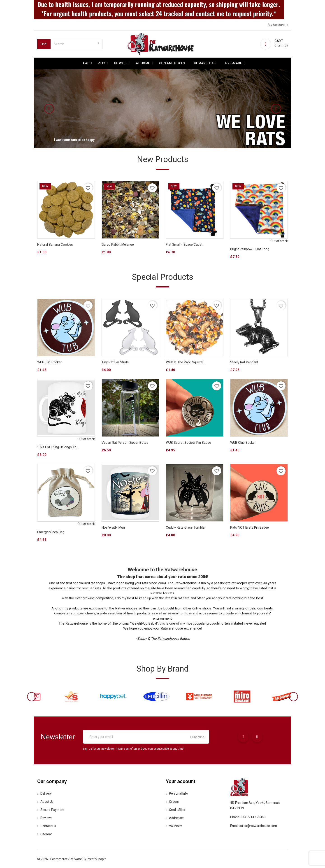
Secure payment (51, 810)
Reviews (45, 818)
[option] (162, 109)
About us (45, 802)
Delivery (44, 793)
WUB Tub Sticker (49, 362)
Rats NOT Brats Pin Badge (250, 527)
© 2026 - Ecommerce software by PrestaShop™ (72, 859)
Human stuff (205, 63)
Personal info (177, 793)
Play (102, 63)
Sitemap (45, 834)
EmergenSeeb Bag (51, 532)
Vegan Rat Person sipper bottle (125, 443)
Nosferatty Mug (113, 527)
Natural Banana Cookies (55, 245)
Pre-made (234, 63)
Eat (86, 63)
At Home (143, 63)
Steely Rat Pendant (244, 362)
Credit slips (175, 810)
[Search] (77, 44)
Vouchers (174, 826)
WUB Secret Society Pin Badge (188, 443)
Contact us (47, 826)
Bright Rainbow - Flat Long (250, 249)
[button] (60, 109)
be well (121, 63)
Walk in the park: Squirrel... (186, 362)
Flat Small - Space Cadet (184, 245)
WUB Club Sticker (243, 443)
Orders (172, 802)
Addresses (175, 818)
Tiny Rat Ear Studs (115, 362)
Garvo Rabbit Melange (118, 245)
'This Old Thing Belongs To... (58, 447)
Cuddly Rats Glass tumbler (186, 527)
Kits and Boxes (172, 63)
